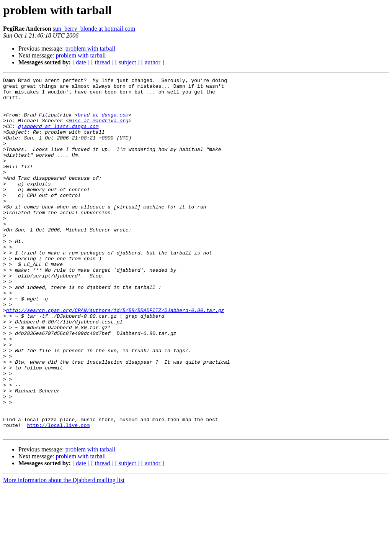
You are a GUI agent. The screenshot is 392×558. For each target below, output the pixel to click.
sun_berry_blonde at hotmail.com (94, 29)
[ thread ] (102, 62)
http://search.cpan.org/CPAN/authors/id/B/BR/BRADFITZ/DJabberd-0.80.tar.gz (115, 357)
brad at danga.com (103, 123)
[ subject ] (127, 62)
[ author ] (153, 62)
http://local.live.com (58, 495)
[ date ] (81, 62)
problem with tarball (91, 48)
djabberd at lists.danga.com (58, 136)
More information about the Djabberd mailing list (64, 551)
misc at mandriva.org (99, 130)
